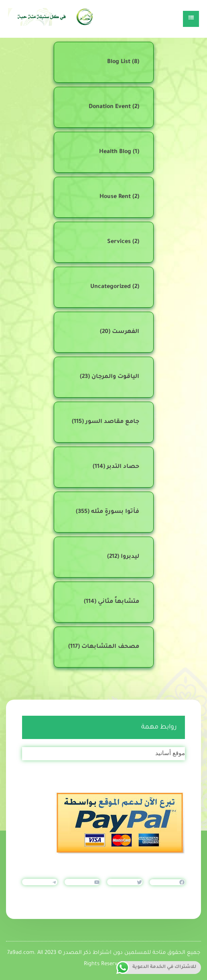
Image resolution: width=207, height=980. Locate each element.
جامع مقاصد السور (112, 422)
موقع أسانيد (170, 753)
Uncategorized (111, 287)
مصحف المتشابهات (110, 647)
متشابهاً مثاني (119, 602)
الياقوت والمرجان (115, 377)
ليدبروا (130, 557)
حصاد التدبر (123, 467)
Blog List (119, 62)
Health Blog (115, 152)
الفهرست (126, 332)
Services (119, 242)
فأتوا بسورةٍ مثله (115, 512)
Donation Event (110, 107)
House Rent (115, 197)
